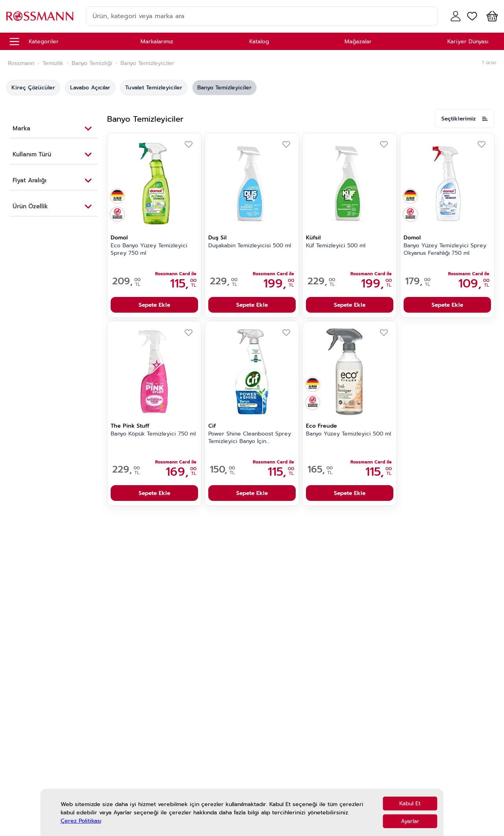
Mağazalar (358, 42)
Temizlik (53, 63)
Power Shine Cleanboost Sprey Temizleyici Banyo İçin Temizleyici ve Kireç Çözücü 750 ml (252, 438)
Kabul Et (410, 804)
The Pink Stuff (130, 426)
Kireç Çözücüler (33, 88)
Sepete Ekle (154, 305)
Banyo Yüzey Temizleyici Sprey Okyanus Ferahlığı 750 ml (445, 249)
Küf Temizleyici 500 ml (336, 246)
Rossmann (21, 63)
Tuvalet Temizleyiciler (154, 88)
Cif (212, 426)
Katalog (259, 42)
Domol (119, 238)
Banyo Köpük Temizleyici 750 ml (153, 434)
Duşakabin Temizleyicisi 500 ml (250, 246)
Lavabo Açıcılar (90, 88)
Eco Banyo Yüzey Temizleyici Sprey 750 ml (149, 249)
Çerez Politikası (81, 821)
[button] (491, 16)
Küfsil (313, 238)
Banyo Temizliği (92, 63)
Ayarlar (410, 821)
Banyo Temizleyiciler (224, 88)
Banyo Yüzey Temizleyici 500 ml (348, 434)
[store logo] (40, 16)
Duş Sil (217, 238)
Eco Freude (321, 426)
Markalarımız (157, 42)
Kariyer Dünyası (468, 42)
